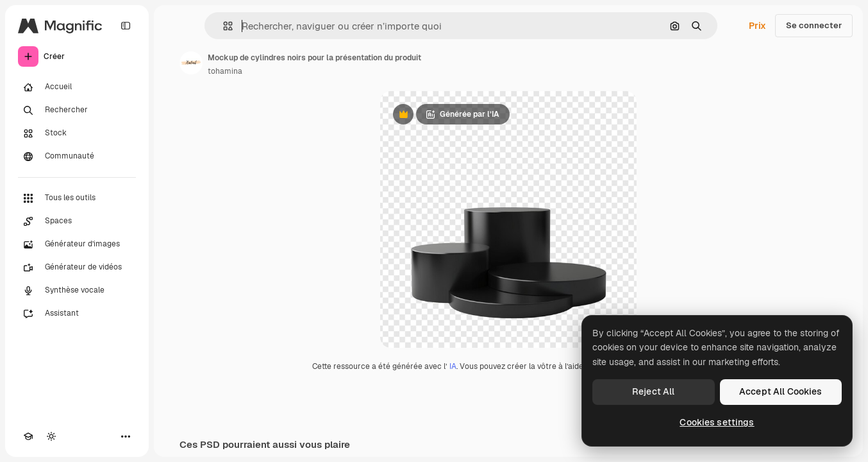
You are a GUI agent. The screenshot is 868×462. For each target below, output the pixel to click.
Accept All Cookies (781, 391)
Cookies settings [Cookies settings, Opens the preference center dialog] (717, 422)
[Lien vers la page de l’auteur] (191, 63)
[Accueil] (77, 87)
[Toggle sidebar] (126, 26)
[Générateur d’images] (77, 244)
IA (453, 366)
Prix (757, 26)
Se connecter (814, 25)
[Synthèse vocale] (77, 291)
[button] (223, 26)
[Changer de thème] (51, 436)
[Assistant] (77, 314)
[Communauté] (77, 157)
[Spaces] (77, 221)
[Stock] (77, 133)
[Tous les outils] (77, 198)
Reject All (653, 391)
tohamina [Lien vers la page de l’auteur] (225, 71)
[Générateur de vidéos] (77, 268)
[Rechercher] (77, 110)
